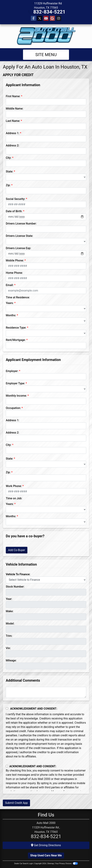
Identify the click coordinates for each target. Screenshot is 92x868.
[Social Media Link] (59, 18)
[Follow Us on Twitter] (40, 18)
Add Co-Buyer (17, 550)
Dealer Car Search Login (24, 864)
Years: (10, 303)
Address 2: (12, 145)
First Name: (13, 96)
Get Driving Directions (46, 845)
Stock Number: (15, 587)
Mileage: (11, 660)
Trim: (9, 636)
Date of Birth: (14, 211)
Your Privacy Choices (66, 864)
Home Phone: (14, 273)
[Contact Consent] (7, 766)
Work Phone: (14, 486)
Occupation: (13, 408)
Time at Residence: (18, 297)
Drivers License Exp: (18, 248)
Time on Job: (14, 498)
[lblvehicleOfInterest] (46, 580)
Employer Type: (15, 383)
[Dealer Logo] (46, 36)
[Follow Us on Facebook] (33, 18)
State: (9, 172)
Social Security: (16, 199)
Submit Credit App (16, 803)
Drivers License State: (19, 236)
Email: (10, 285)
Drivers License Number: (21, 224)
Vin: (8, 648)
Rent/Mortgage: (16, 340)
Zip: (8, 185)
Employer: (12, 371)
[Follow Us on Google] (52, 18)
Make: (10, 611)
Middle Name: (14, 109)
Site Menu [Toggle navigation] (46, 55)
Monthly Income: (16, 396)
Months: (11, 315)
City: (9, 158)
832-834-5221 (49, 12)
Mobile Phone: (15, 260)
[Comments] (46, 692)
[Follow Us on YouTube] (46, 18)
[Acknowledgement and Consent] (7, 708)
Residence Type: (16, 328)
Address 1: (12, 133)
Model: (10, 624)
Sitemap (51, 864)
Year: (9, 599)
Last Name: (13, 121)
